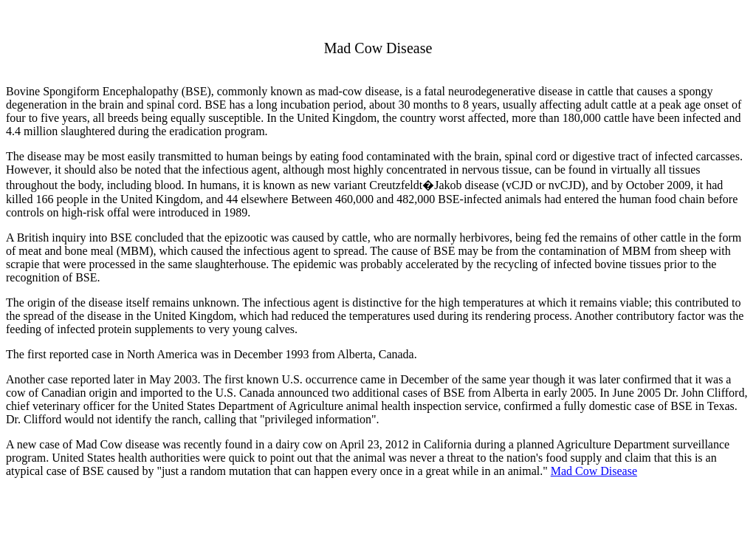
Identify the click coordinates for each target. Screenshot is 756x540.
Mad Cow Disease (594, 471)
